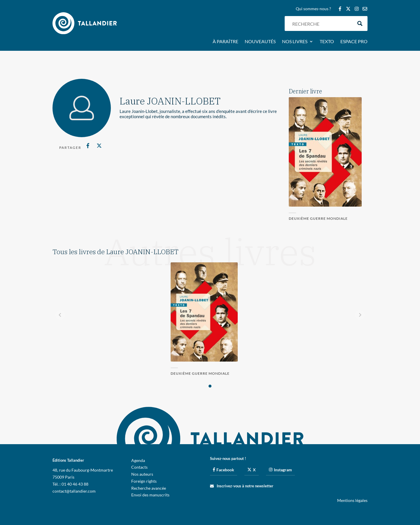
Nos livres (295, 42)
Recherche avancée (149, 488)
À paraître (225, 42)
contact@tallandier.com (74, 491)
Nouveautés (260, 42)
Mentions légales (352, 500)
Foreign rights (144, 481)
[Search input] (321, 23)
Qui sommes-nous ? (313, 9)
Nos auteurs (142, 474)
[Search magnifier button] (360, 23)
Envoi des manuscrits (150, 495)
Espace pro (354, 42)
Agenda (138, 460)
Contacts (139, 467)
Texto (327, 42)
